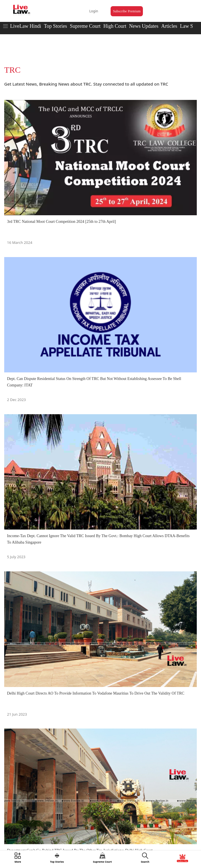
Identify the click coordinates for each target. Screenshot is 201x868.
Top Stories (55, 26)
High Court (115, 26)
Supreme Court (85, 26)
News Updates (144, 26)
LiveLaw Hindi (26, 26)
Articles (169, 26)
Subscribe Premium (127, 11)
